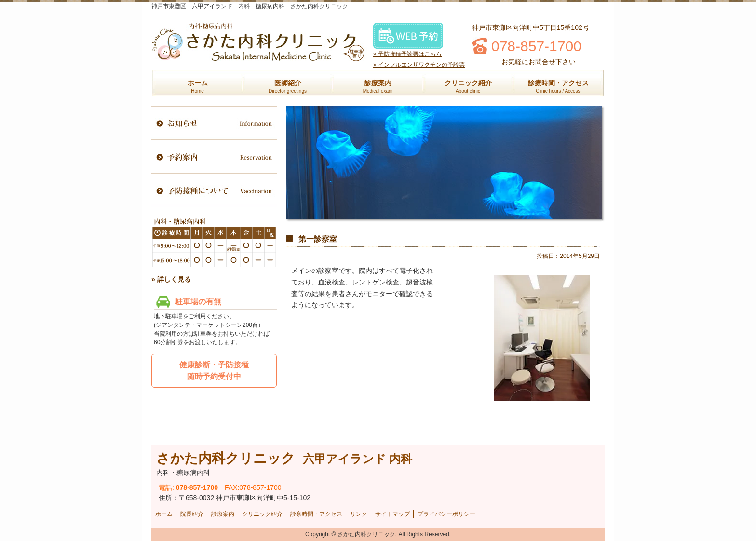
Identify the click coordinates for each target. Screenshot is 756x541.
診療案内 (378, 86)
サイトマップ (392, 514)
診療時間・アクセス (558, 86)
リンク (359, 514)
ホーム (198, 86)
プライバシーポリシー (446, 514)
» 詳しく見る (171, 279)
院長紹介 (192, 514)
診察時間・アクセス (316, 514)
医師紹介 (288, 86)
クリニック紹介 (468, 86)
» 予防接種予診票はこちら (407, 54)
